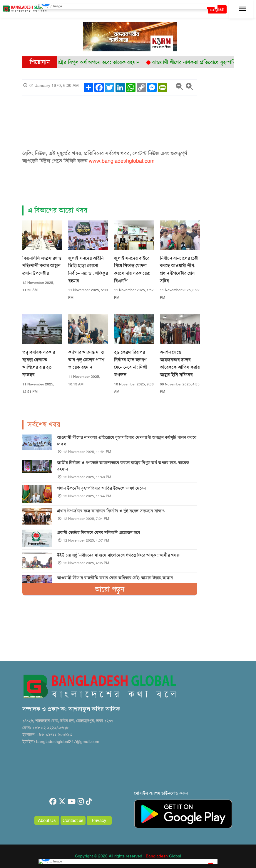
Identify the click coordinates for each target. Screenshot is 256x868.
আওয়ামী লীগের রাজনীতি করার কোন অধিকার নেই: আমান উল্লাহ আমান (115, 578)
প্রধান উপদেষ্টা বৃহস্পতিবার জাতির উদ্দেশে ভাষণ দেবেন (101, 488)
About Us (47, 820)
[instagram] (81, 802)
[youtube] (72, 802)
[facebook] (53, 802)
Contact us (73, 820)
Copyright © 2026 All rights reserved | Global (128, 856)
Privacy (99, 820)
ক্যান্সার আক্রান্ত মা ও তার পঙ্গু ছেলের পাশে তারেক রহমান (86, 360)
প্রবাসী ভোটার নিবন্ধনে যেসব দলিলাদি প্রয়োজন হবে (98, 532)
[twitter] (62, 802)
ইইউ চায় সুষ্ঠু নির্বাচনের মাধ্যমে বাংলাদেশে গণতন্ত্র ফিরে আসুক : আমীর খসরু (118, 555)
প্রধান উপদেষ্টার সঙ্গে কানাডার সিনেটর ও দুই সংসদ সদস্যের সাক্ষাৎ (111, 511)
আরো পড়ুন (110, 589)
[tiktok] (89, 802)
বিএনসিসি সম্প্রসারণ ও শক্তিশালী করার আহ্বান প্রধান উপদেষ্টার (42, 266)
